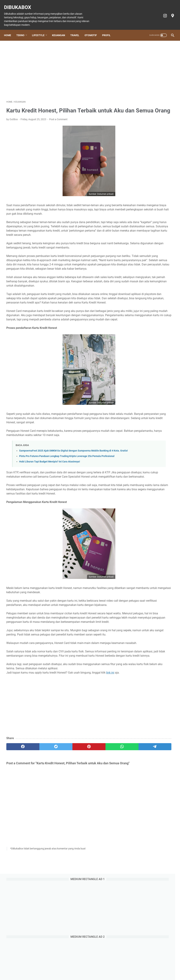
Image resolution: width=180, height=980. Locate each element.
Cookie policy (112, 967)
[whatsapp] (84, 835)
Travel (77, 29)
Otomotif (93, 29)
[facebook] (17, 835)
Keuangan (61, 29)
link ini (110, 757)
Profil (109, 29)
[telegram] (107, 835)
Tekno (23, 29)
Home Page (18, 967)
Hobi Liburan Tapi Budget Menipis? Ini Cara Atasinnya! (50, 517)
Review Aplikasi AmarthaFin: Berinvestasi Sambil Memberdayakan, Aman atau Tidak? (151, 325)
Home (10, 29)
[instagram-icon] (162, 12)
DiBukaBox (20, 4)
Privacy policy (130, 967)
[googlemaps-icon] (170, 12)
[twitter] (40, 835)
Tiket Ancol (95, 967)
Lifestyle (41, 29)
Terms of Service (150, 967)
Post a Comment (58, 124)
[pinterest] (62, 835)
